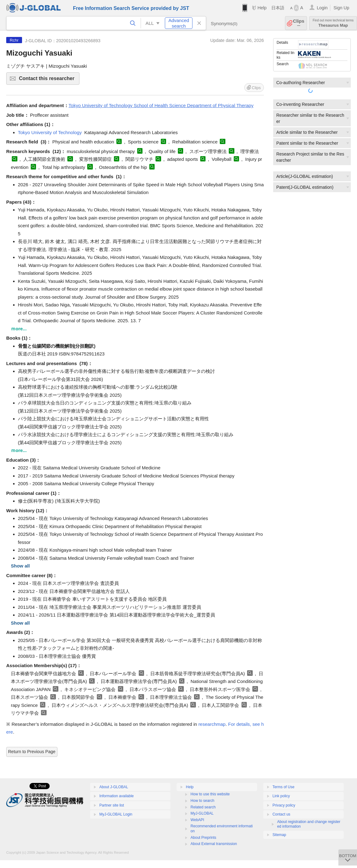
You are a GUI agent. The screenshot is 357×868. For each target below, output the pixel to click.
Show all (20, 566)
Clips (299, 23)
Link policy (281, 796)
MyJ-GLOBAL (202, 813)
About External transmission (214, 844)
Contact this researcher (48, 80)
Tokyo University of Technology (50, 132)
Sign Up (341, 8)
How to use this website (210, 794)
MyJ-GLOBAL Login (116, 814)
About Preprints (203, 838)
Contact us (281, 814)
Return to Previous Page (32, 752)
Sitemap (279, 835)
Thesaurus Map (333, 23)
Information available (117, 796)
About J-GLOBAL (114, 787)
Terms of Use (284, 787)
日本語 (278, 8)
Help (262, 8)
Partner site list (112, 805)
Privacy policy (284, 805)
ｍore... (19, 329)
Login (322, 8)
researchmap (212, 724)
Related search (203, 807)
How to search (203, 801)
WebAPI (197, 820)
